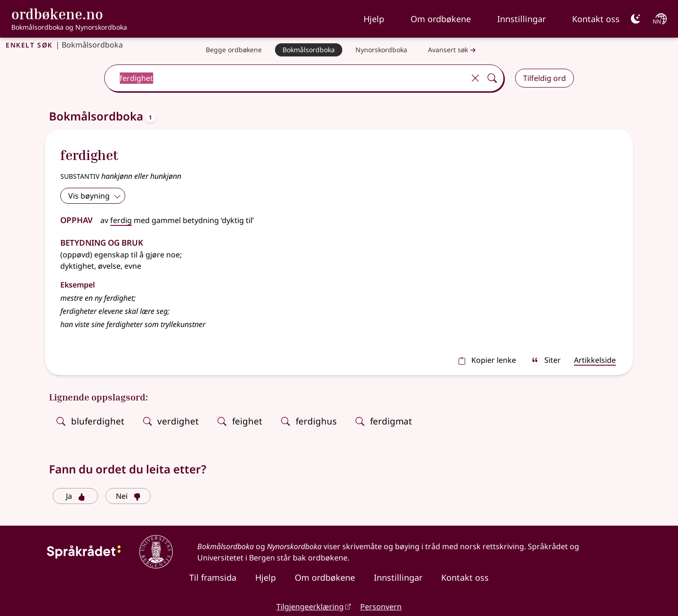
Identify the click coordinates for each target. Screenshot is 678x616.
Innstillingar (521, 19)
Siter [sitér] (546, 360)
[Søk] (492, 78)
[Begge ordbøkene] (234, 50)
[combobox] (286, 78)
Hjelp (374, 19)
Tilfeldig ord (545, 78)
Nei (128, 496)
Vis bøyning (95, 196)
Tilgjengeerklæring (310, 607)
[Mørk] (636, 19)
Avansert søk (453, 50)
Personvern (381, 607)
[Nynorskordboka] (381, 50)
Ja (76, 496)
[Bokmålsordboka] (309, 50)
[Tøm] (475, 78)
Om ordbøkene (441, 19)
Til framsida (213, 577)
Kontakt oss (596, 19)
